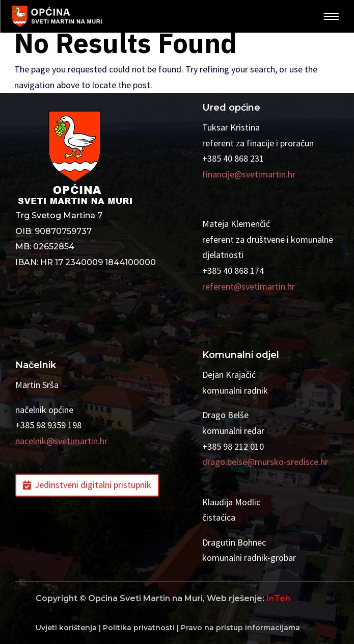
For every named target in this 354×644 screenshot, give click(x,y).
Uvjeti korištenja (66, 628)
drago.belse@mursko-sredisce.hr (265, 462)
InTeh (278, 598)
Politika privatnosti (139, 628)
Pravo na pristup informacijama (240, 628)
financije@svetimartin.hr (249, 174)
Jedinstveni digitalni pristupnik (93, 485)
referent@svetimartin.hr (249, 286)
